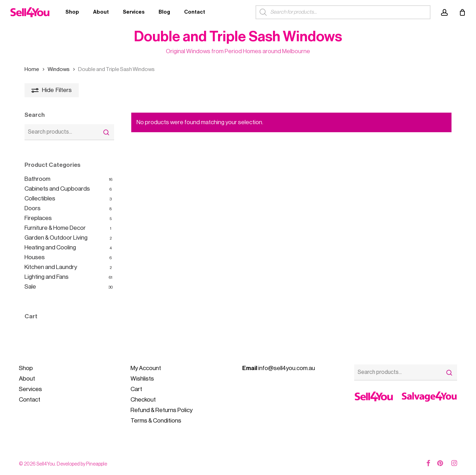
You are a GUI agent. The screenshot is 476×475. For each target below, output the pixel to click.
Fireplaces (38, 218)
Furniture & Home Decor (55, 228)
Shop (26, 368)
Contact (30, 400)
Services (30, 389)
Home (32, 69)
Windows (59, 69)
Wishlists (142, 379)
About (27, 379)
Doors (33, 208)
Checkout (143, 400)
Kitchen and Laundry (51, 267)
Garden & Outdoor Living (56, 238)
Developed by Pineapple (82, 464)
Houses (35, 257)
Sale (30, 287)
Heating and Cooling (50, 247)
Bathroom (37, 179)
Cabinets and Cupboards (57, 189)
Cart (136, 389)
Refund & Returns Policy (162, 410)
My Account (146, 368)
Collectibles (40, 198)
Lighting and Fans (47, 277)
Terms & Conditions (156, 421)
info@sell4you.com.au (279, 368)
